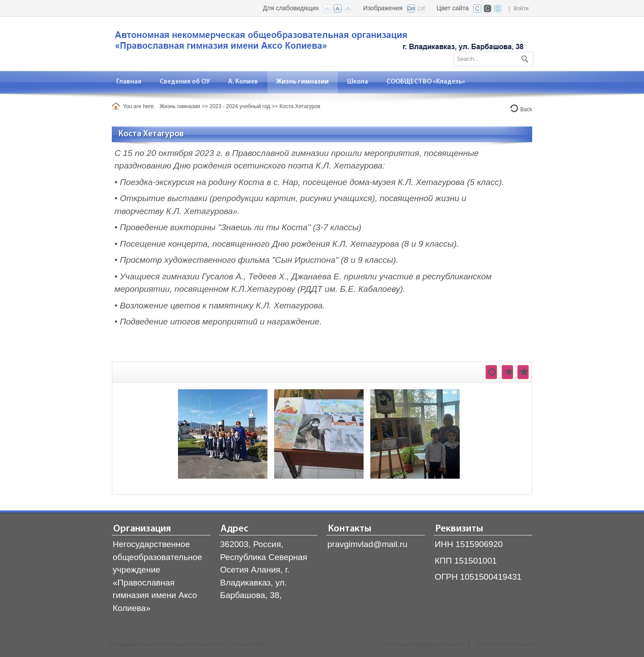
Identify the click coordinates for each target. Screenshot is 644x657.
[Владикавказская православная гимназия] (318, 43)
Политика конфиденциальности (424, 644)
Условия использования (505, 644)
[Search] (493, 59)
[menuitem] (129, 82)
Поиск (524, 57)
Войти (521, 8)
